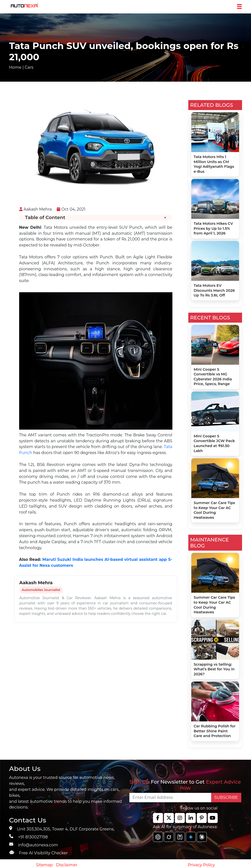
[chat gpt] (158, 837)
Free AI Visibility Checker (44, 853)
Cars (29, 67)
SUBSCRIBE (226, 797)
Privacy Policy (201, 865)
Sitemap (45, 865)
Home (15, 67)
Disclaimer (67, 865)
